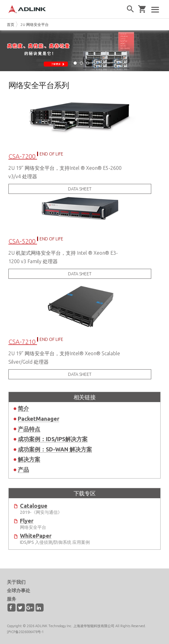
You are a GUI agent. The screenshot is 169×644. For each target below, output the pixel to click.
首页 (11, 25)
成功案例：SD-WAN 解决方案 (55, 449)
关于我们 (16, 582)
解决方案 (29, 459)
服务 (12, 599)
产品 (23, 469)
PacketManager (39, 419)
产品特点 (29, 429)
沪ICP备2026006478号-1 (25, 632)
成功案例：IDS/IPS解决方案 (53, 439)
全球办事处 (19, 590)
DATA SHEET (80, 189)
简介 (23, 408)
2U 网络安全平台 (35, 25)
